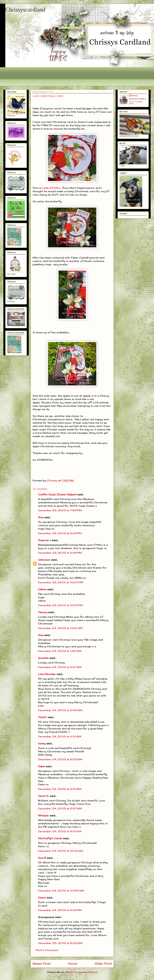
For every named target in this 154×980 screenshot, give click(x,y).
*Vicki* (42, 717)
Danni (42, 898)
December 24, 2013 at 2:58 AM (60, 710)
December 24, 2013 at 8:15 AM (60, 789)
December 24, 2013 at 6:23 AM (60, 759)
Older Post (103, 964)
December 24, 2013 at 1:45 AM (60, 651)
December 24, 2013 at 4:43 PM (60, 910)
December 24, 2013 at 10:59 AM (61, 891)
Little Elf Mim (51, 188)
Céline (42, 589)
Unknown (44, 560)
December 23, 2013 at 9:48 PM (60, 553)
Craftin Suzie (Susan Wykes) (57, 494)
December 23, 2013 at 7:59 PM (60, 510)
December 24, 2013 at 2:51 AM (60, 667)
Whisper (43, 815)
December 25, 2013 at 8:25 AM (60, 943)
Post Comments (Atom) (82, 972)
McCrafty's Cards (50, 838)
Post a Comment (47, 950)
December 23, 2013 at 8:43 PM (60, 533)
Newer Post (42, 964)
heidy (42, 743)
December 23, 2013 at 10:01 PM (61, 582)
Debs (41, 766)
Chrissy (134, 96)
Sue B (42, 858)
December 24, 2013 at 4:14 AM (60, 736)
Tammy (43, 612)
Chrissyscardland (25, 10)
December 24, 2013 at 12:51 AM (60, 628)
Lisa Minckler (47, 674)
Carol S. (43, 796)
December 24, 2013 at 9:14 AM (60, 831)
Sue (41, 517)
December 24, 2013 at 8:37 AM (60, 808)
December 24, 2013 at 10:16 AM (61, 851)
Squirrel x (44, 540)
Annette (43, 658)
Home (73, 964)
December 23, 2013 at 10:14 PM (60, 605)
